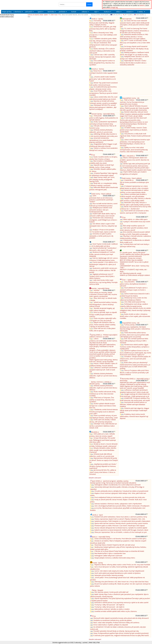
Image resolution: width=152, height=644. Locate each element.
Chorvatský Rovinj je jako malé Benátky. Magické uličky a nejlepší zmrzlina (102, 23)
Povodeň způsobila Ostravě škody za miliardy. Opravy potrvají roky (116, 631)
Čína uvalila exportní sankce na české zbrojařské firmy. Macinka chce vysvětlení (102, 63)
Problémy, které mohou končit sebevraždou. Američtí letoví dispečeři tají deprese (134, 416)
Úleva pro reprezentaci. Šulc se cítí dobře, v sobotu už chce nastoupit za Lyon (121, 532)
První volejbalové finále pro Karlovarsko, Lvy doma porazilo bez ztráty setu (120, 497)
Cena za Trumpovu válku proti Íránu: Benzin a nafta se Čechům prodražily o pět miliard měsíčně (134, 372)
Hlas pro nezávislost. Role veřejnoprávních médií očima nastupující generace (103, 45)
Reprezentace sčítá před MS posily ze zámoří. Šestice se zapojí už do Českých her (104, 460)
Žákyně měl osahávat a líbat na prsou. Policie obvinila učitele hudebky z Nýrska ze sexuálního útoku (102, 324)
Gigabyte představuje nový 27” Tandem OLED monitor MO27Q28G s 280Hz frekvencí (102, 276)
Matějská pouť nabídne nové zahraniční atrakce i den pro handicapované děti (101, 210)
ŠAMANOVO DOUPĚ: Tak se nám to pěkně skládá (134, 263)
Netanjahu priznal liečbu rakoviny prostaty (109, 575)
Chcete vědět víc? (108, 21)
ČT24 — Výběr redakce (130, 280)
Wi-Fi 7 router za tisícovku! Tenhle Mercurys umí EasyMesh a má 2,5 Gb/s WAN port (135, 42)
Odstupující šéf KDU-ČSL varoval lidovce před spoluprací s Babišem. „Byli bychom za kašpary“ (103, 107)
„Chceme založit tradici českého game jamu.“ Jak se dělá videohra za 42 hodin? (103, 79)
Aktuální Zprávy (17, 3)
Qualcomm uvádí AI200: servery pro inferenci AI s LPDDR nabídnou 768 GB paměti (103, 270)
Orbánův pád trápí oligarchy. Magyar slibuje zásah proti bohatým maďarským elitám (134, 410)
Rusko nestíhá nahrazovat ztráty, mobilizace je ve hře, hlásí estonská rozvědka (103, 394)
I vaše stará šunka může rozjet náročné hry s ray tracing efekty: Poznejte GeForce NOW (103, 282)
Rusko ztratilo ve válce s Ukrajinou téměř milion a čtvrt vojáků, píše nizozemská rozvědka (135, 316)
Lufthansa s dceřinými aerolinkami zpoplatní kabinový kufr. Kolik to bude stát (103, 370)
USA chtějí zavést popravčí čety (135, 302)
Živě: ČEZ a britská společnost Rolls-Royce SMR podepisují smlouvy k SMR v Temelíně (134, 341)
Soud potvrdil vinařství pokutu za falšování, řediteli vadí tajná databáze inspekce (133, 404)
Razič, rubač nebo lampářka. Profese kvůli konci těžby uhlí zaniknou (116, 623)
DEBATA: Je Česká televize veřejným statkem (135, 275)
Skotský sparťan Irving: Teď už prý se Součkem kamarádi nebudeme (113, 483)
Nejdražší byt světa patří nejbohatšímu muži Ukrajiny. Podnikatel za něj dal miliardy (103, 346)
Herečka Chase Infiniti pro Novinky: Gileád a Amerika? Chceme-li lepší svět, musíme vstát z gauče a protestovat (103, 293)
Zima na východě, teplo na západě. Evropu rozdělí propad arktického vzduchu (103, 314)
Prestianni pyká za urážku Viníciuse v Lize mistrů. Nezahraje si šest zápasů (120, 526)
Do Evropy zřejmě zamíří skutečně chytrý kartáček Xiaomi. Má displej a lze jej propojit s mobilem (134, 48)
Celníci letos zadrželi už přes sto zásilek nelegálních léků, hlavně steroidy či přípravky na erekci (135, 310)
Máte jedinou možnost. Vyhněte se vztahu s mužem (112, 609)
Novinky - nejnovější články (100, 288)
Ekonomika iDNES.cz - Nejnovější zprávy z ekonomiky (135, 380)
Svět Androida (127, 19)
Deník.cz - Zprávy (97, 19)
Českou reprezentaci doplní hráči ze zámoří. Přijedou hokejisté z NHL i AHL (120, 519)
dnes (91, 71)
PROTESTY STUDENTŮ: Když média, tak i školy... (133, 270)
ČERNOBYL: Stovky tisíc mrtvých (131, 258)
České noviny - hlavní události (101, 194)
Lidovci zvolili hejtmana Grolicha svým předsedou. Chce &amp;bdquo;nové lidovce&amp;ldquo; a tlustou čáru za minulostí (135, 143)
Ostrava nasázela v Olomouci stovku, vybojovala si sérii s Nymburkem (118, 504)
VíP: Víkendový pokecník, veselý (131, 273)
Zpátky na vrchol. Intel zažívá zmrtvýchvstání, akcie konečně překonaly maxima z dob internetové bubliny (134, 150)
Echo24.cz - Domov (98, 69)
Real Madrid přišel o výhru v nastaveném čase (110, 553)
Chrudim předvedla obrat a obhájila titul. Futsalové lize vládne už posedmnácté (121, 491)
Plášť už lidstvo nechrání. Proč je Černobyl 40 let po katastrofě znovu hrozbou (132, 102)
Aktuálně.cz (95, 432)
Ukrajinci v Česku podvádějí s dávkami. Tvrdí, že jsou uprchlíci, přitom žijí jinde (103, 351)
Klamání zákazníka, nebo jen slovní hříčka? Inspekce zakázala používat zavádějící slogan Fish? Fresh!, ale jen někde (135, 114)
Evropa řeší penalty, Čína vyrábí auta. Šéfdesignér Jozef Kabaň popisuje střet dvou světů (103, 440)
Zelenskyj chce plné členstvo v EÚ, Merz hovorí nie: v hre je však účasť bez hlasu (121, 582)
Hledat (89, 4)
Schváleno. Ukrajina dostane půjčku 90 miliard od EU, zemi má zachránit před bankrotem (135, 359)
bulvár (74, 12)
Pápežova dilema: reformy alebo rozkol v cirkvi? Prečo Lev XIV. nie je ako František (122, 565)
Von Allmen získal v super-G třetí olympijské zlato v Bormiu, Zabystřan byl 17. (103, 226)
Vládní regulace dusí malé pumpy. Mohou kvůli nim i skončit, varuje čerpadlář (104, 361)
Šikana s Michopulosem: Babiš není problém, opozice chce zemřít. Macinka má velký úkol (134, 160)
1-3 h (91, 21)
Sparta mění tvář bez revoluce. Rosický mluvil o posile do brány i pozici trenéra (121, 523)
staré (91, 196)
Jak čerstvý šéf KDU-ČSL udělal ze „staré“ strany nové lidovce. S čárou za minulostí (103, 472)
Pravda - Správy (98, 563)
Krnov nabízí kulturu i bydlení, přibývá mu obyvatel (111, 625)
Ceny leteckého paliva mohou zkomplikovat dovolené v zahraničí (133, 284)
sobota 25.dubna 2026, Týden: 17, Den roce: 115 (44, 15)
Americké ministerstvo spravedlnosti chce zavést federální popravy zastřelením (101, 140)
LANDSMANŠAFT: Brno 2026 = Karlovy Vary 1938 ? (134, 267)
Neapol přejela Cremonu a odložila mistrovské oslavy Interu (115, 558)
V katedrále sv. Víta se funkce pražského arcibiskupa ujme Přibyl (134, 182)
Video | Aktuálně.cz (128, 156)
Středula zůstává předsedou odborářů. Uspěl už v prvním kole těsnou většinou (103, 376)
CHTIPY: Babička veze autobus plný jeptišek (135, 254)
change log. (114, 7)
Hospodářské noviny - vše (131, 98)
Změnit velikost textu (7, 17)
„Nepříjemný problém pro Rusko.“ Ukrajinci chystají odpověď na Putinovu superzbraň (103, 466)
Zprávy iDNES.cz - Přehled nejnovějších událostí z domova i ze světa (103, 336)
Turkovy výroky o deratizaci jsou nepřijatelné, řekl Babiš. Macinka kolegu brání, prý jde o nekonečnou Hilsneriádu (135, 328)
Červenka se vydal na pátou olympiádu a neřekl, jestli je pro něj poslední (101, 236)
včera (91, 55)
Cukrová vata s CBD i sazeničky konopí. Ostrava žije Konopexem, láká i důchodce (103, 57)
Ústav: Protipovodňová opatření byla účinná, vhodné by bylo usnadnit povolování (121, 633)
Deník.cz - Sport (98, 515)
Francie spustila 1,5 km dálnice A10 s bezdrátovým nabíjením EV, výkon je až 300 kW (103, 264)
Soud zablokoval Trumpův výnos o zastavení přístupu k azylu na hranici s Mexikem (134, 290)
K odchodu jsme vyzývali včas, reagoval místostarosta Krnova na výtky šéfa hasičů (121, 635)
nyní (91, 116)
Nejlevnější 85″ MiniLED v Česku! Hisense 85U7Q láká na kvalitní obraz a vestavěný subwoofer (133, 63)
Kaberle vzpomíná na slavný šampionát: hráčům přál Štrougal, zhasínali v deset (121, 530)
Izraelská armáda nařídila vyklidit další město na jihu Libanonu (116, 611)
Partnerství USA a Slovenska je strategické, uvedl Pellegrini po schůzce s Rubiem (103, 220)
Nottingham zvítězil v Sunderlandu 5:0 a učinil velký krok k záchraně (117, 485)
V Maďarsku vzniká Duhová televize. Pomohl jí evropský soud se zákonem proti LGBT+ (104, 412)
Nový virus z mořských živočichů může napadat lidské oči (103, 73)
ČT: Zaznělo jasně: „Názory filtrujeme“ (133, 253)
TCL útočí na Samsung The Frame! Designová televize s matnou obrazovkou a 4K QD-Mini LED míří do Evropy (134, 31)
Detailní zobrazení (95, 478)
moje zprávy (7, 12)
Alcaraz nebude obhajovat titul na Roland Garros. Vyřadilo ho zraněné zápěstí (121, 528)
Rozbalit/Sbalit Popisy (7, 15)
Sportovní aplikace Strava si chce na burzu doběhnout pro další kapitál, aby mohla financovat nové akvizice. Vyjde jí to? (135, 353)
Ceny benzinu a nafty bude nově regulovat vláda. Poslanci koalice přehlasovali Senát (135, 136)
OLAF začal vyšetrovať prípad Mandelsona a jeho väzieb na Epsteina (117, 573)
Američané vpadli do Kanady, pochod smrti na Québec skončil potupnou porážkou (102, 356)
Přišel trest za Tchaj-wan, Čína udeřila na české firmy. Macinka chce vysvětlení (102, 400)
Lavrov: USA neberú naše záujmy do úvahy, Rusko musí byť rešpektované (119, 571)
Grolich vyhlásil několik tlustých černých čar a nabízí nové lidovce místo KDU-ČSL (103, 406)
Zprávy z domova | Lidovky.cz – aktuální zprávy (101, 383)
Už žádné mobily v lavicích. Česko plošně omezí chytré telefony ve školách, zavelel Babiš (134, 130)
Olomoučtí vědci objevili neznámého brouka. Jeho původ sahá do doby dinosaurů (121, 618)
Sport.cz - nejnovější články (101, 537)
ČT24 (93, 155)
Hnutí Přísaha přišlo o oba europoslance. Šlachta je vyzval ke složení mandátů (103, 93)
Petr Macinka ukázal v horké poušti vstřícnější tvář (111, 592)
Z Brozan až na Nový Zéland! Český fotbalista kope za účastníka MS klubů (119, 551)
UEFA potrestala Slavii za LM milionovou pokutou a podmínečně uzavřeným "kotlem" (101, 199)
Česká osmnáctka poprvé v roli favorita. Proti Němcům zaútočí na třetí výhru (120, 539)
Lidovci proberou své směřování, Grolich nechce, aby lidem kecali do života (103, 341)
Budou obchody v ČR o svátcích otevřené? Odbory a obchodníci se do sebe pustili (102, 51)
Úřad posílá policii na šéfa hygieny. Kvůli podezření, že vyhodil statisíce (104, 118)
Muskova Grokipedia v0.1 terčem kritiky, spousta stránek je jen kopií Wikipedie (102, 254)
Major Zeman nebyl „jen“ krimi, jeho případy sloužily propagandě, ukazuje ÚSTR (102, 179)
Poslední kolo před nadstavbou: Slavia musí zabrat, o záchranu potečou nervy (121, 517)
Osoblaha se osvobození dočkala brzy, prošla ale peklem (113, 620)
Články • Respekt (97, 590)
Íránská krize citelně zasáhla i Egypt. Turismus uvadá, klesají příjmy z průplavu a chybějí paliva (135, 347)
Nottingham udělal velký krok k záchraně (108, 556)
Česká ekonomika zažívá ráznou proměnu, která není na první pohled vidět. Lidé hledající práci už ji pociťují (134, 335)
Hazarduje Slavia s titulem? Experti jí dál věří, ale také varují (114, 545)
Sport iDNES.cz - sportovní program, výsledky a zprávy (110, 481)
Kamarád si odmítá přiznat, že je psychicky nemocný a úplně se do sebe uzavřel (121, 602)
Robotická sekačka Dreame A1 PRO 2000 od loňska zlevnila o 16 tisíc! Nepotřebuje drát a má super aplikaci (134, 37)
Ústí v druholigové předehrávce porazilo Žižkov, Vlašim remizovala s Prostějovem (122, 506)
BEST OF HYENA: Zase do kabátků (131, 260)
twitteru (142, 5)
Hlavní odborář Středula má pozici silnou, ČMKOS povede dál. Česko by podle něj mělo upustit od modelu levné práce (134, 108)
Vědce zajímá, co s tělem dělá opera (135, 219)
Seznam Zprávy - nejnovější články (103, 114)
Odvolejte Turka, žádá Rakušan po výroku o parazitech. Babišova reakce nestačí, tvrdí (103, 426)
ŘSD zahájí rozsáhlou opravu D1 (134, 226)
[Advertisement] (136, 81)
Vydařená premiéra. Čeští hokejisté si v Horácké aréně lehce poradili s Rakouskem (122, 521)
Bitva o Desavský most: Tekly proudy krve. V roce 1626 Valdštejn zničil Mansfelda (103, 35)
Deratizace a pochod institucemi (131, 256)
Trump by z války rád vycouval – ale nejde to (109, 605)
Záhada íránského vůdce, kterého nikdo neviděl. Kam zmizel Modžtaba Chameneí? (103, 450)
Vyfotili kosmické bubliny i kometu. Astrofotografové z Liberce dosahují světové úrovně (103, 304)
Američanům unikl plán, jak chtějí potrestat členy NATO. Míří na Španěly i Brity (103, 29)
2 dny (122, 351)
